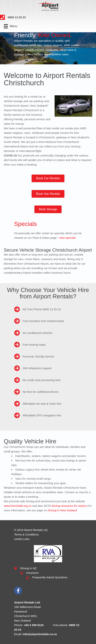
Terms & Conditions (26, 534)
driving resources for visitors (69, 506)
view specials (67, 238)
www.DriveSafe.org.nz (18, 506)
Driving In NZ (28, 568)
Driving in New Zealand (62, 510)
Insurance (32, 573)
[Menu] (11, 26)
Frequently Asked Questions (50, 577)
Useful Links (22, 539)
